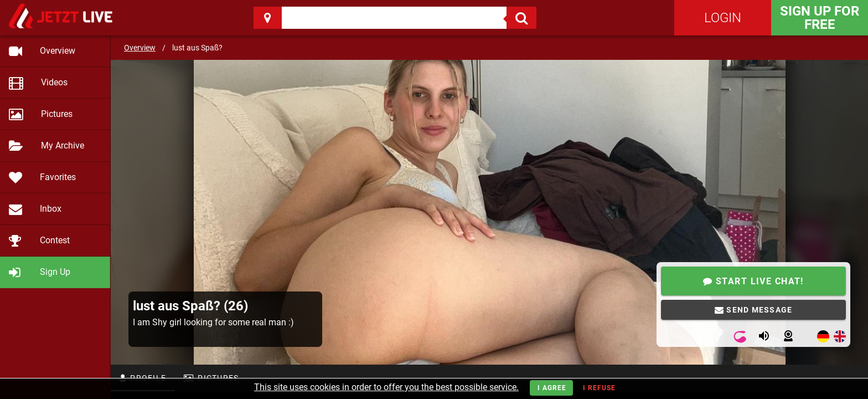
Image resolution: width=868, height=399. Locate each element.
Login (723, 18)
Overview (140, 48)
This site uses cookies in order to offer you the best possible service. (386, 387)
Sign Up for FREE (820, 18)
